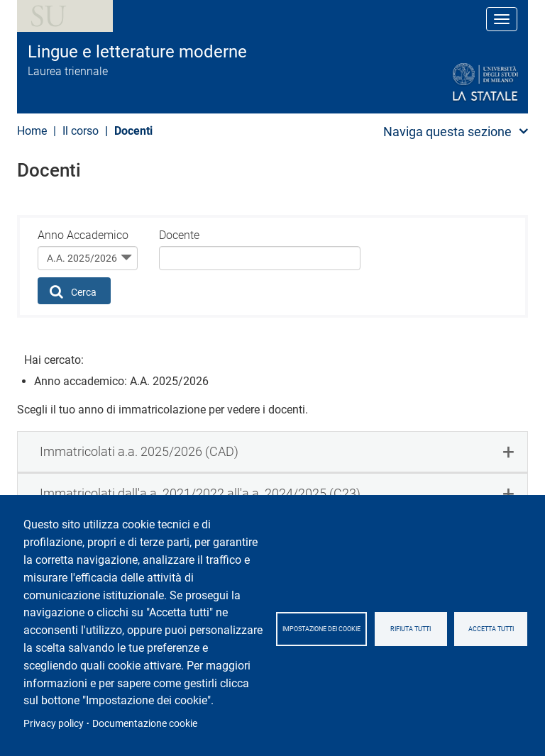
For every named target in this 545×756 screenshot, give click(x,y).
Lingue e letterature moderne (137, 52)
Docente (179, 235)
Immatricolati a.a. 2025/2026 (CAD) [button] (139, 451)
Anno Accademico (83, 235)
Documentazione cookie (145, 723)
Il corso (81, 131)
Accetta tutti (491, 629)
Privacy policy (54, 723)
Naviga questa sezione (447, 132)
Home (32, 131)
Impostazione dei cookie (321, 629)
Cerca (73, 291)
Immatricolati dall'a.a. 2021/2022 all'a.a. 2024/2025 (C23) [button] (200, 493)
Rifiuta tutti (411, 629)
